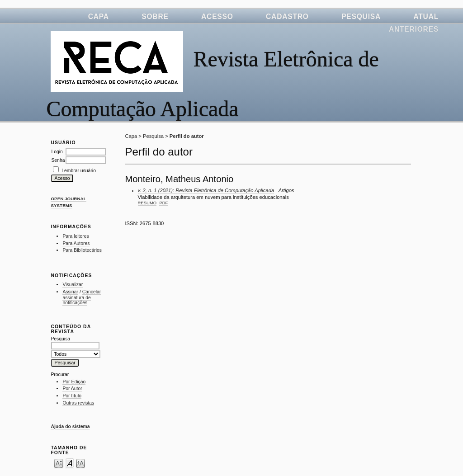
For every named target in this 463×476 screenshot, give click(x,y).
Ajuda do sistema (70, 427)
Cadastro (287, 16)
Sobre (155, 16)
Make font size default (70, 463)
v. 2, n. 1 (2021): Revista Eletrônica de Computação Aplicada (206, 190)
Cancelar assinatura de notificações (82, 297)
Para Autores (76, 243)
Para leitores (76, 236)
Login (57, 152)
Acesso (217, 16)
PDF (163, 203)
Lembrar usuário (79, 171)
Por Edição (74, 382)
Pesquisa (361, 16)
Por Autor (72, 389)
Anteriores (414, 29)
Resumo (147, 203)
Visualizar (73, 285)
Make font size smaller (59, 463)
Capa (99, 16)
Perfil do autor (187, 136)
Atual (426, 16)
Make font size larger (80, 463)
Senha (58, 160)
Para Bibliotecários (82, 250)
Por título (72, 396)
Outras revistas (78, 403)
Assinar (70, 292)
